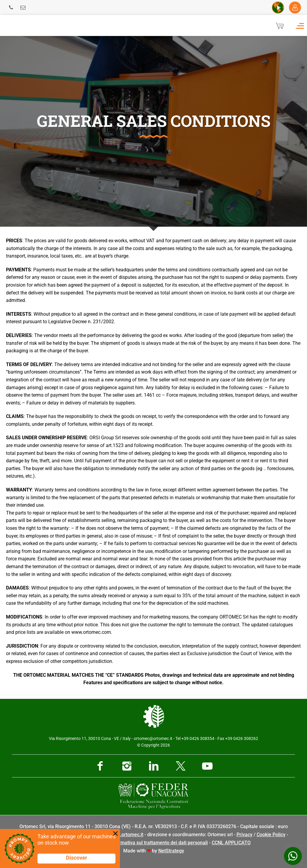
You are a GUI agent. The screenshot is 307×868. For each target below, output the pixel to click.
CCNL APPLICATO (231, 843)
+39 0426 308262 (242, 738)
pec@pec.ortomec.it (122, 835)
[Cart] (280, 25)
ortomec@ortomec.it (153, 738)
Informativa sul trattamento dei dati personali (159, 843)
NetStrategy (171, 851)
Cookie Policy (271, 835)
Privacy (244, 835)
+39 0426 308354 (198, 738)
